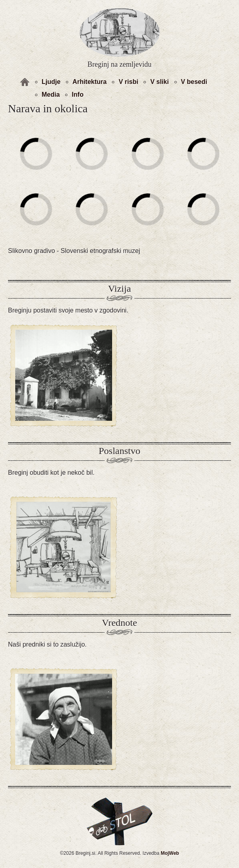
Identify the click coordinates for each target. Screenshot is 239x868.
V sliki (159, 82)
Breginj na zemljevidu (120, 64)
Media (51, 95)
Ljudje (51, 82)
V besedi (194, 82)
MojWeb (170, 853)
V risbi (128, 82)
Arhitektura (89, 82)
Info (77, 95)
